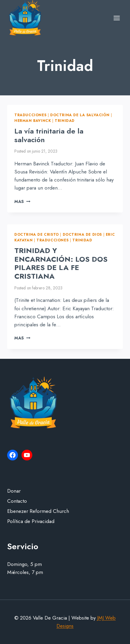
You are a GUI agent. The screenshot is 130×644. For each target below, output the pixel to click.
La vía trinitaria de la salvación (49, 135)
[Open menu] (117, 18)
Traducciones (30, 115)
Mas (22, 201)
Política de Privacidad (31, 521)
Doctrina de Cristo (37, 234)
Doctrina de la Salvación (80, 115)
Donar (14, 491)
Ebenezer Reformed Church (38, 511)
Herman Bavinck (33, 121)
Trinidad (65, 121)
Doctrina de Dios (82, 234)
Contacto (17, 501)
